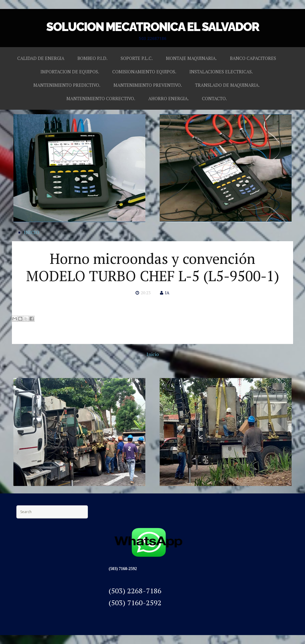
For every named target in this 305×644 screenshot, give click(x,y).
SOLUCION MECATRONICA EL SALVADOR (153, 27)
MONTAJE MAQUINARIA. (191, 58)
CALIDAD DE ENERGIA (41, 58)
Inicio (153, 354)
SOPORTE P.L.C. (137, 58)
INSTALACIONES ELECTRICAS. (221, 72)
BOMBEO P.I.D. (92, 58)
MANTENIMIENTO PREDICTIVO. (67, 85)
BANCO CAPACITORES (253, 58)
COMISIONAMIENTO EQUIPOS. (144, 72)
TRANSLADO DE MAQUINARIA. (227, 85)
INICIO (32, 232)
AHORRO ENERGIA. (169, 98)
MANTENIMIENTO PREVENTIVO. (148, 85)
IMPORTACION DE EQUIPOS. (70, 72)
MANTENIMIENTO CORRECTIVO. (101, 98)
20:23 (146, 293)
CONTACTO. (214, 98)
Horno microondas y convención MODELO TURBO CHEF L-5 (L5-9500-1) (153, 267)
